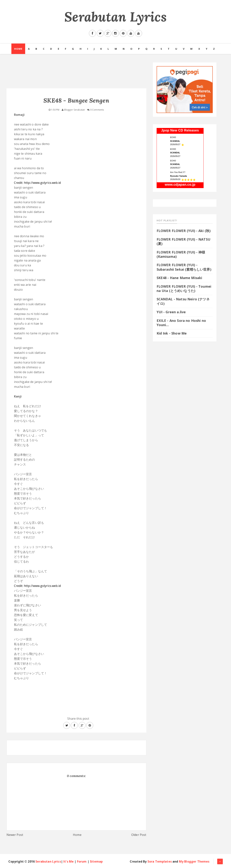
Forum (82, 861)
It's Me (69, 861)
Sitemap (96, 861)
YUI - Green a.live (171, 312)
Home (18, 49)
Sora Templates (160, 861)
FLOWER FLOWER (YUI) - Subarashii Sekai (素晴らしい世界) (184, 267)
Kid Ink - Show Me (172, 333)
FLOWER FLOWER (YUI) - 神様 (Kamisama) (181, 254)
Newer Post (15, 835)
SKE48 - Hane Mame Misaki (179, 278)
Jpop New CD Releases (180, 130)
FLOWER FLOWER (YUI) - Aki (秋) (184, 231)
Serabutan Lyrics (115, 17)
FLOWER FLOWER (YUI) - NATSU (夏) (183, 241)
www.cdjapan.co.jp (180, 185)
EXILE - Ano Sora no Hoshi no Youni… (181, 323)
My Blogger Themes (194, 861)
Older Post (139, 835)
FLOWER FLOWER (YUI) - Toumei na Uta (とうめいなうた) (184, 288)
